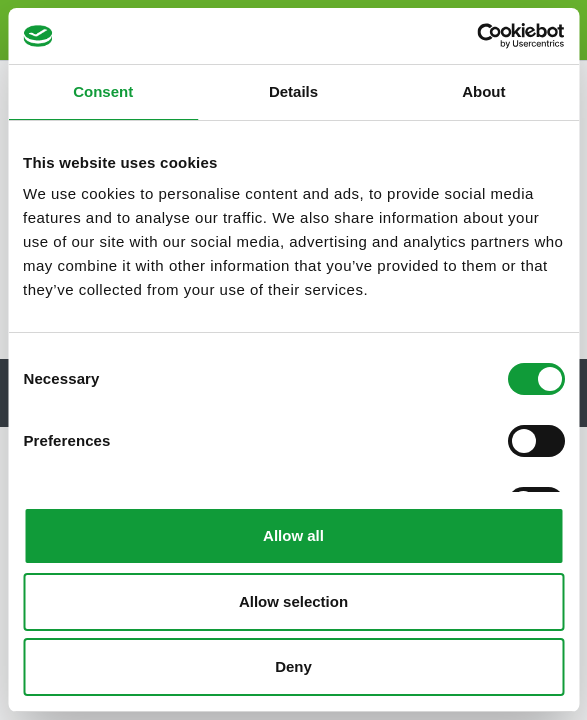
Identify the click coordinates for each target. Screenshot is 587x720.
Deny (293, 666)
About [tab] (483, 91)
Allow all (293, 535)
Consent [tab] (103, 91)
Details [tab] (293, 91)
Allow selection (293, 601)
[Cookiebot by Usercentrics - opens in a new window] (476, 36)
